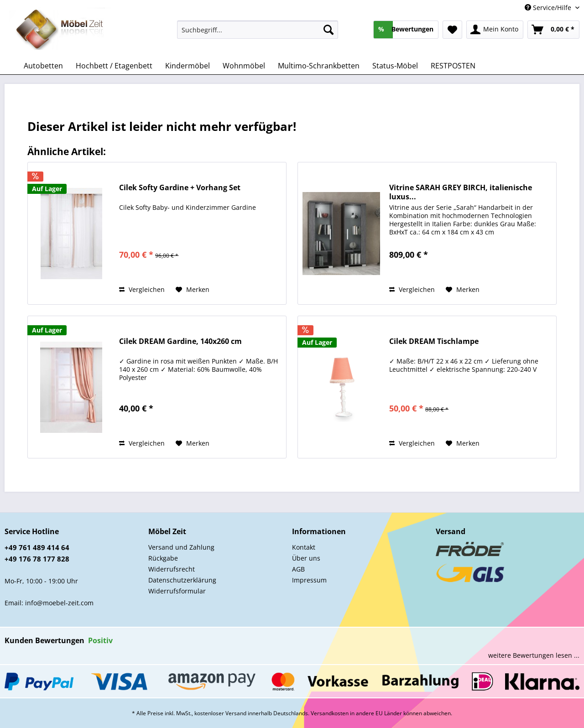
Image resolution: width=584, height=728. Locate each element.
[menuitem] (258, 34)
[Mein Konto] (495, 30)
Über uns (306, 558)
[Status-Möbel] (395, 66)
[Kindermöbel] (188, 66)
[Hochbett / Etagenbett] (114, 66)
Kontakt (304, 547)
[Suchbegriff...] (258, 30)
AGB (298, 569)
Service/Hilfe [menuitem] (549, 8)
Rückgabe (163, 558)
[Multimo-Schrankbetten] (319, 66)
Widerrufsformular (177, 591)
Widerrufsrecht (172, 569)
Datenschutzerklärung (182, 580)
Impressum (309, 580)
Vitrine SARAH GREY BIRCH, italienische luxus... (461, 192)
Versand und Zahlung (181, 547)
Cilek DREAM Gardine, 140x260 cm (180, 341)
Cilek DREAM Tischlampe (434, 341)
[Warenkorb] (553, 30)
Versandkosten (330, 713)
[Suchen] (328, 30)
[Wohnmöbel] (244, 66)
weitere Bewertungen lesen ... (534, 655)
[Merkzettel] (452, 30)
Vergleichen (142, 289)
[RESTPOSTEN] (453, 66)
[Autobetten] (43, 66)
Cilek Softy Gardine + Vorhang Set (180, 188)
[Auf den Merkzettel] (193, 290)
